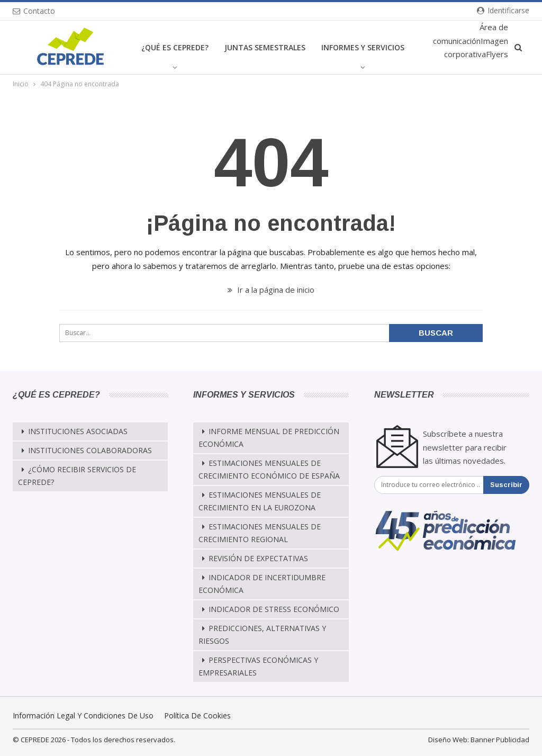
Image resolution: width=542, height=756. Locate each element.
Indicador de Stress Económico (274, 609)
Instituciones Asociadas (78, 431)
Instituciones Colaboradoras (90, 450)
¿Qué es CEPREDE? (175, 47)
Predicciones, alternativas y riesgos (262, 634)
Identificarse (503, 10)
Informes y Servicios (363, 47)
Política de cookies (197, 715)
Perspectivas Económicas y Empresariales (258, 666)
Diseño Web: (449, 740)
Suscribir (506, 485)
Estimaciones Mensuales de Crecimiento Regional (260, 533)
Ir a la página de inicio (271, 290)
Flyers (497, 54)
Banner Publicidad (500, 740)
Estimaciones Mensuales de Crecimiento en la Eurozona (260, 501)
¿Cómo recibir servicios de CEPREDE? (77, 476)
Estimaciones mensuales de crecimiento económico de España (269, 469)
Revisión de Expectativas (258, 558)
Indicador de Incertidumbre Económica (262, 584)
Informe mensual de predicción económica (269, 438)
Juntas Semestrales (265, 47)
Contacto (34, 11)
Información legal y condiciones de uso (83, 715)
